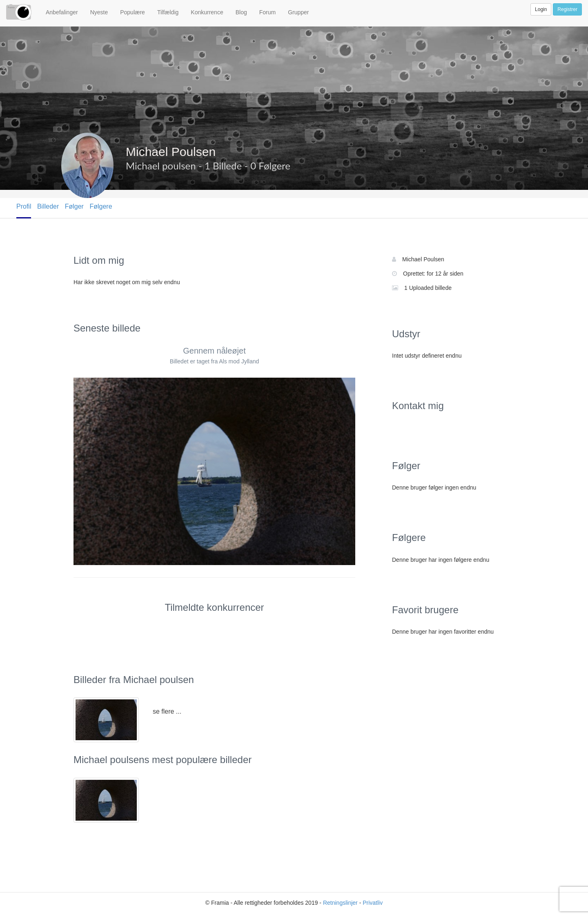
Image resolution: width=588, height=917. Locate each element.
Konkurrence (207, 12)
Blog (241, 12)
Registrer (567, 9)
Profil (24, 206)
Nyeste (99, 12)
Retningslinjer (340, 903)
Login (541, 9)
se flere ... (167, 711)
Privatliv (373, 903)
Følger (74, 206)
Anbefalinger (62, 12)
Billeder (48, 206)
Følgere (101, 206)
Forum (267, 12)
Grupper (298, 12)
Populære (133, 12)
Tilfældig (168, 12)
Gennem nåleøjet (214, 351)
